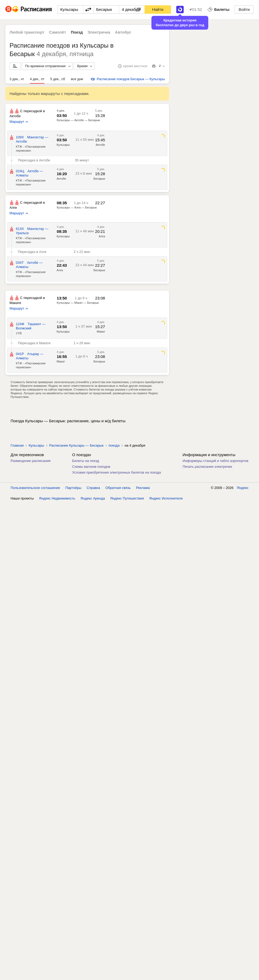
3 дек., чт (17, 79)
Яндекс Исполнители (166, 498)
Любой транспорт (27, 32)
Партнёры (73, 488)
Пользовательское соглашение (35, 488)
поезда (114, 445)
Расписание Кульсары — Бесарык (76, 445)
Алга (102, 236)
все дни (77, 79)
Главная (17, 445)
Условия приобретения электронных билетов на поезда (117, 472)
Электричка (99, 32)
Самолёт (58, 32)
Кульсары (63, 145)
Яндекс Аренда (93, 498)
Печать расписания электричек (207, 467)
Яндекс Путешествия (127, 498)
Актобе (100, 145)
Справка (93, 488)
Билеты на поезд (86, 461)
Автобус (123, 32)
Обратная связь (118, 488)
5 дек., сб (58, 79)
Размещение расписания (31, 461)
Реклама (143, 488)
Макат (101, 332)
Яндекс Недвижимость (57, 498)
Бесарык (99, 179)
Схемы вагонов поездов (91, 467)
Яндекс (243, 488)
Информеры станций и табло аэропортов (216, 461)
